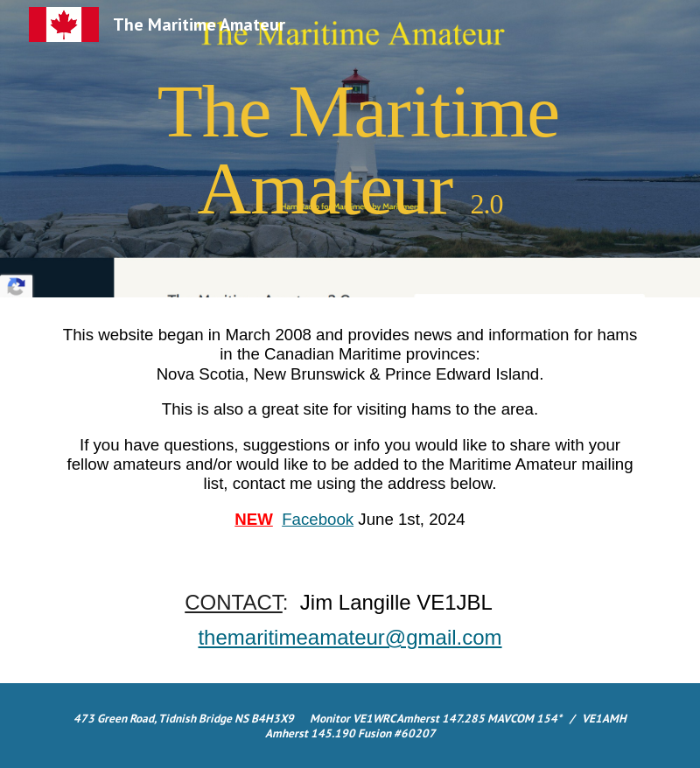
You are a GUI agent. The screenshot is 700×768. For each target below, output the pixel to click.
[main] (350, 149)
